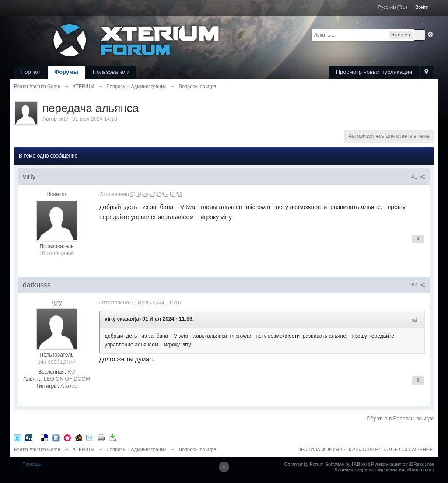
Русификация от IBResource (402, 464)
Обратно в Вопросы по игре (400, 419)
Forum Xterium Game (37, 449)
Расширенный (430, 35)
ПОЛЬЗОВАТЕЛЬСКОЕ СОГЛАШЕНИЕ (390, 449)
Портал (30, 72)
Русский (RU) (393, 7)
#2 (418, 285)
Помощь (32, 464)
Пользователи (111, 72)
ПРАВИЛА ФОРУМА (320, 449)
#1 (418, 177)
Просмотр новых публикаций (374, 72)
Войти (422, 7)
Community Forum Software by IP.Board (327, 464)
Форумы (66, 72)
